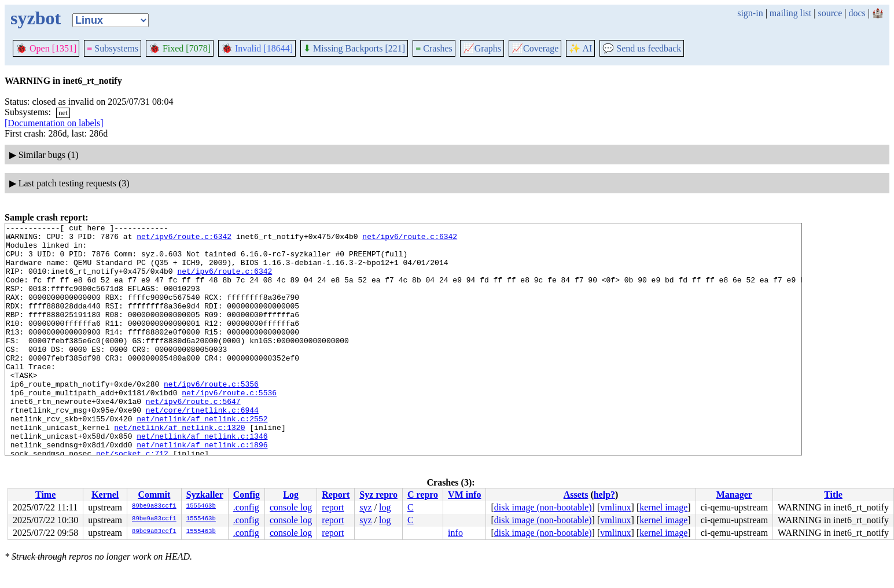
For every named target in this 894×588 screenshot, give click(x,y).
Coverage (535, 48)
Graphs (482, 48)
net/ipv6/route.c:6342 (184, 240)
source (830, 13)
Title (833, 495)
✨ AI (580, 48)
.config (246, 507)
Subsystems (113, 48)
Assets (576, 495)
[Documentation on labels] (54, 123)
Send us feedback (642, 48)
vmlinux (615, 507)
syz (365, 507)
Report (336, 495)
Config (247, 495)
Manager (734, 495)
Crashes (434, 48)
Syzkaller (205, 495)
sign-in (750, 13)
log (385, 507)
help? (604, 495)
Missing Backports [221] (354, 48)
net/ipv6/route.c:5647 (193, 438)
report (333, 507)
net (63, 113)
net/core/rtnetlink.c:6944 (202, 448)
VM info (464, 495)
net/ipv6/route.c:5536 (229, 427)
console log (291, 507)
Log (291, 495)
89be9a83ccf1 (154, 506)
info (455, 533)
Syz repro (378, 495)
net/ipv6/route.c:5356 (211, 417)
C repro (423, 495)
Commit (154, 495)
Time (45, 495)
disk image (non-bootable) (543, 507)
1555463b (201, 506)
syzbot (36, 18)
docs (857, 13)
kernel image (663, 507)
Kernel (105, 495)
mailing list (790, 13)
